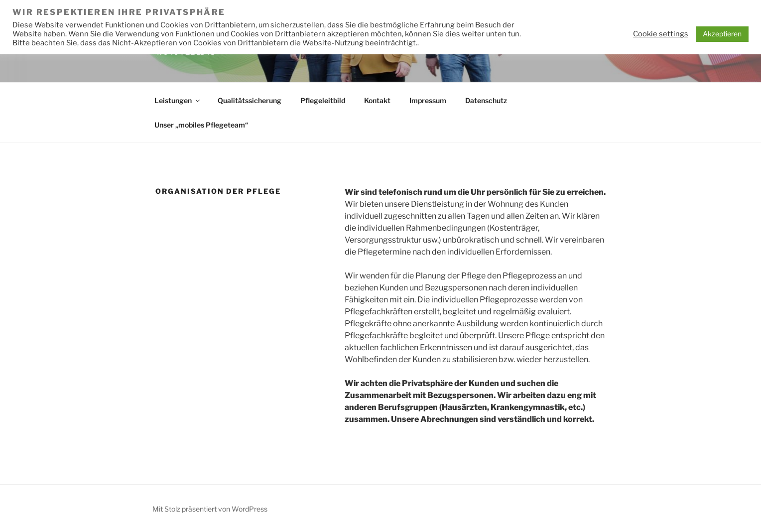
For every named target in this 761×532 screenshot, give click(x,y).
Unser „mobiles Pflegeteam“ (201, 125)
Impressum (428, 100)
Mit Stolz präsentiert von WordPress (210, 509)
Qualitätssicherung (250, 100)
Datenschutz (486, 100)
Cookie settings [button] (661, 34)
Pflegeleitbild (323, 100)
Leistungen (178, 100)
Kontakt (377, 100)
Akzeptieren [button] (722, 34)
